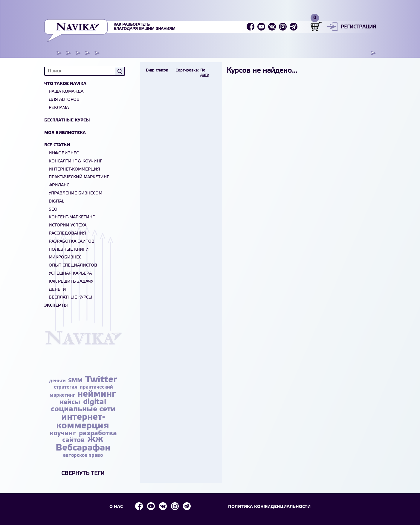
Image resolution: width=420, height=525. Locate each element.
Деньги (57, 290)
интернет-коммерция (83, 422)
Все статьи (57, 145)
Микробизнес (65, 257)
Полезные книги (69, 250)
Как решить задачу (71, 282)
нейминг (97, 394)
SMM (76, 381)
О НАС (116, 507)
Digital (56, 201)
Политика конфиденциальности (270, 507)
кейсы (71, 402)
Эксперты (56, 306)
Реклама (59, 108)
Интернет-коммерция (74, 169)
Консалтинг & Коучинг (75, 161)
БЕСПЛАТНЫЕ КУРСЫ (71, 297)
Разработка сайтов (72, 242)
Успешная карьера (70, 274)
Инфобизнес (64, 153)
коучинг (64, 433)
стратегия (66, 387)
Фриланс (59, 185)
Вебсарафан (83, 448)
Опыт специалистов (73, 265)
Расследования (67, 233)
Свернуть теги (83, 474)
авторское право (83, 455)
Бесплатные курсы (67, 120)
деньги (58, 381)
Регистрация (358, 27)
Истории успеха (68, 225)
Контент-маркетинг (72, 217)
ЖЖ (95, 440)
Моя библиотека (65, 133)
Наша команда (66, 92)
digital (95, 402)
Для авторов (64, 100)
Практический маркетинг (79, 177)
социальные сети (83, 409)
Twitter (101, 380)
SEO (53, 210)
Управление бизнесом (75, 193)
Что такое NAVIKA (65, 84)
